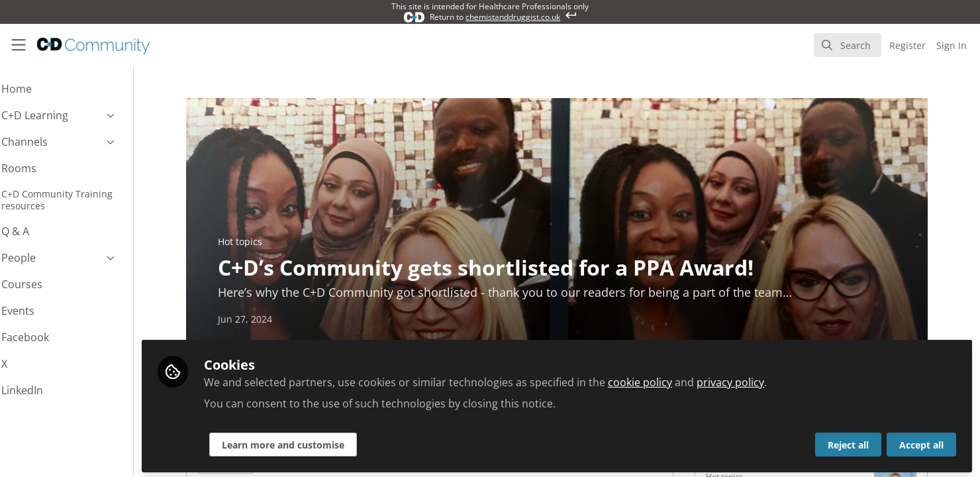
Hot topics (258, 241)
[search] (848, 45)
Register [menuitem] (907, 45)
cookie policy (676, 379)
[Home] (84, 45)
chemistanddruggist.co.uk (513, 17)
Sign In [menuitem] (952, 45)
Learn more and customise (319, 442)
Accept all (921, 442)
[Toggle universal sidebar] (19, 45)
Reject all (848, 442)
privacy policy (766, 379)
